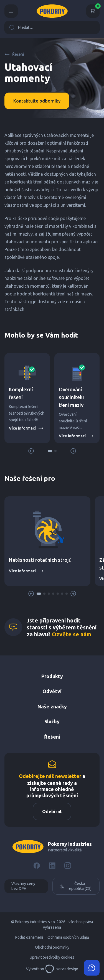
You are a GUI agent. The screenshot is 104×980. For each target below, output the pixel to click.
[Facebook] (37, 866)
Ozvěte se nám (72, 634)
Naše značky (52, 706)
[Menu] (11, 11)
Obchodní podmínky (52, 947)
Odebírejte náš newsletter (50, 776)
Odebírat (52, 811)
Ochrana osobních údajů (68, 937)
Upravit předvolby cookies (52, 957)
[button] (50, 451)
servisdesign (62, 969)
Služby (52, 721)
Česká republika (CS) (75, 886)
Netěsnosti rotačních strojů (40, 560)
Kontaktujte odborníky (37, 101)
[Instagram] (68, 866)
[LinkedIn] (52, 866)
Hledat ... (21, 27)
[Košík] (93, 11)
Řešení (14, 54)
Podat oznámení (29, 937)
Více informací (26, 428)
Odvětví (52, 691)
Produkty (52, 676)
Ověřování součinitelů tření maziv (71, 397)
